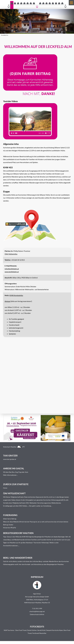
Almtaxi (7, 301)
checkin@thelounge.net (37, 611)
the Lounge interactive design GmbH (37, 597)
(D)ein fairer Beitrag (10, 519)
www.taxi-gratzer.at (10, 459)
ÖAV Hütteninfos (11, 254)
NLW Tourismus (9, 630)
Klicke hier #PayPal (10, 528)
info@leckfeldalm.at (12, 269)
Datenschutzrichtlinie (37, 614)
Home (5, 488)
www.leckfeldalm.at (12, 272)
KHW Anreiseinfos (16, 295)
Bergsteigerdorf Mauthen (43, 537)
